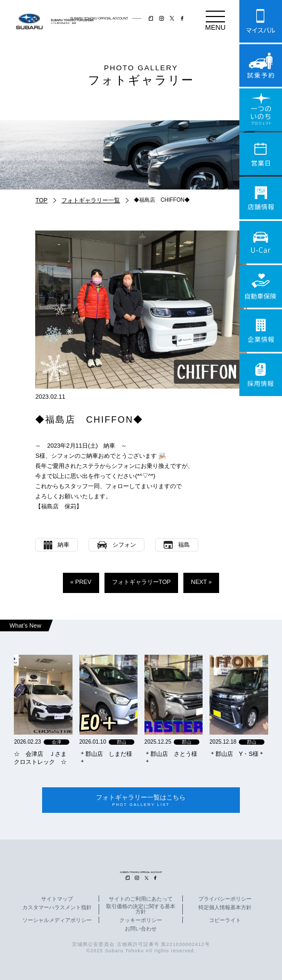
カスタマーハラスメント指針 (57, 908)
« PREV (81, 582)
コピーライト (225, 920)
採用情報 (261, 375)
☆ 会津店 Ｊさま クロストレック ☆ (43, 758)
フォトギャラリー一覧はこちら (141, 800)
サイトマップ (57, 899)
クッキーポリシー (141, 920)
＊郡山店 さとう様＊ (171, 758)
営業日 (261, 154)
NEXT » (201, 582)
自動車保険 (261, 286)
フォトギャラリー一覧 (91, 200)
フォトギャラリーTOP (142, 582)
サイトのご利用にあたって (141, 899)
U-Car (261, 242)
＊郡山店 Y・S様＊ (237, 754)
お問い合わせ (141, 929)
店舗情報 (261, 198)
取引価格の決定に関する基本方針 (141, 909)
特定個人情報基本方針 (225, 908)
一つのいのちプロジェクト (261, 110)
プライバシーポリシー (225, 899)
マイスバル (261, 21)
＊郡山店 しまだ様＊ (106, 758)
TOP (41, 200)
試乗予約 (261, 65)
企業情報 (261, 331)
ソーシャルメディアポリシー (57, 920)
